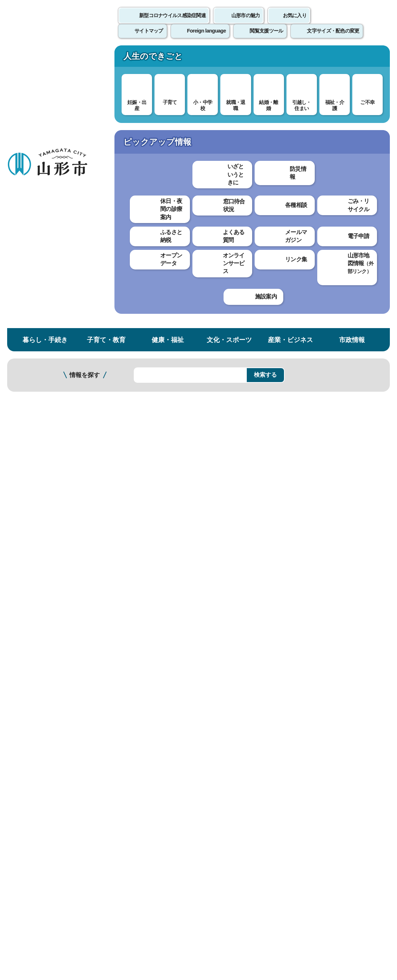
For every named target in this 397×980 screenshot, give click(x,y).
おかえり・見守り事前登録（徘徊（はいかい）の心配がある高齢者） (46, 318)
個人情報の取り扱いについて (132, 796)
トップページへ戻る (373, 774)
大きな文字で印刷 (358, 206)
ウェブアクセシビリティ (222, 796)
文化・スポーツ (229, 58)
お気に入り (295, 23)
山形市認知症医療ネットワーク (46, 193)
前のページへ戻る (313, 774)
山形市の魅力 (246, 23)
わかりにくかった (189, 605)
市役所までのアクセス (86, 903)
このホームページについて (40, 796)
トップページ (62, 121)
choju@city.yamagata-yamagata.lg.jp (154, 742)
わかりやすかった (131, 605)
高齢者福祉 (131, 121)
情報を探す (85, 94)
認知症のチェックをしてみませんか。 (46, 243)
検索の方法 (318, 93)
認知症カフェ (34, 211)
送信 (241, 646)
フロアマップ (25, 903)
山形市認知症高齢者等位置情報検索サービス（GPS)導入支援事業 (46, 347)
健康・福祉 (168, 58)
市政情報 (352, 58)
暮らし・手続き (45, 58)
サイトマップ (292, 796)
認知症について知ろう (134, 509)
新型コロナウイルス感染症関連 (172, 23)
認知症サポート (169, 121)
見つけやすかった (131, 630)
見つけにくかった (189, 630)
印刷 (306, 207)
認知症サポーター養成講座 (46, 265)
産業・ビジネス (290, 58)
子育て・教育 (106, 58)
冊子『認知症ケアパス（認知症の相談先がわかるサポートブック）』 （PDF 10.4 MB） (221, 319)
